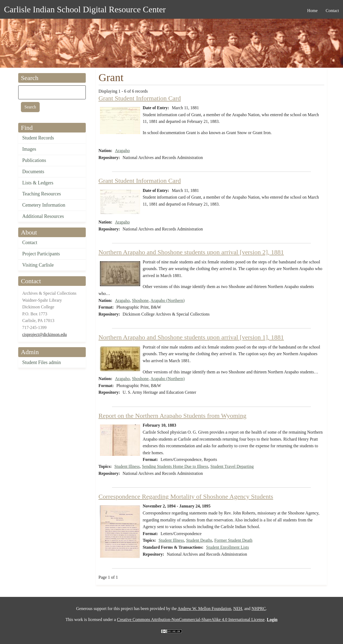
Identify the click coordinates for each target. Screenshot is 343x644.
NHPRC (259, 609)
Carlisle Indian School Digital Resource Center (85, 9)
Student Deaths (199, 540)
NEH (238, 609)
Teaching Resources (42, 194)
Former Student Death (233, 540)
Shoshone (140, 300)
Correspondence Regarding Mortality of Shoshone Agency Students (186, 497)
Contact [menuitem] (332, 11)
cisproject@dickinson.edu (44, 334)
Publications (34, 160)
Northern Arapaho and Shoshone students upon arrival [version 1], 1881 (191, 337)
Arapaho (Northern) (168, 300)
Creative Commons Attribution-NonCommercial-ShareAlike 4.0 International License (191, 620)
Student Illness (127, 466)
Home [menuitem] (312, 11)
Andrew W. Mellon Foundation (204, 609)
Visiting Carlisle (38, 265)
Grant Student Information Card (140, 98)
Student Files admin (42, 362)
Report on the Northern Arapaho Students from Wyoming (173, 416)
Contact (30, 243)
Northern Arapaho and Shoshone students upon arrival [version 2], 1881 (191, 252)
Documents (33, 172)
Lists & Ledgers (38, 183)
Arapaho (122, 151)
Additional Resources (43, 216)
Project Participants (41, 254)
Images (29, 149)
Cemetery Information (44, 205)
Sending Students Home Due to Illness (175, 466)
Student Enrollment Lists (228, 547)
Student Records (38, 138)
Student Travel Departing (232, 466)
